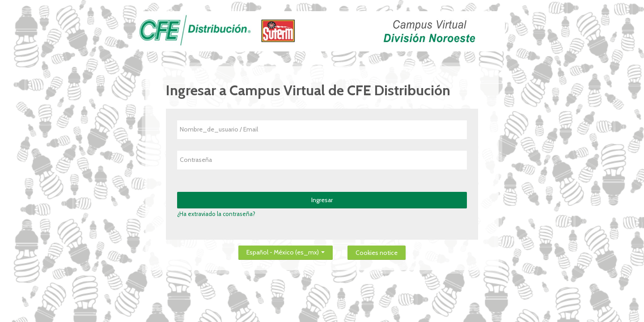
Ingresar (322, 200)
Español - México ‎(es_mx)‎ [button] (286, 251)
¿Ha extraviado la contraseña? (216, 214)
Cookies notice (377, 253)
